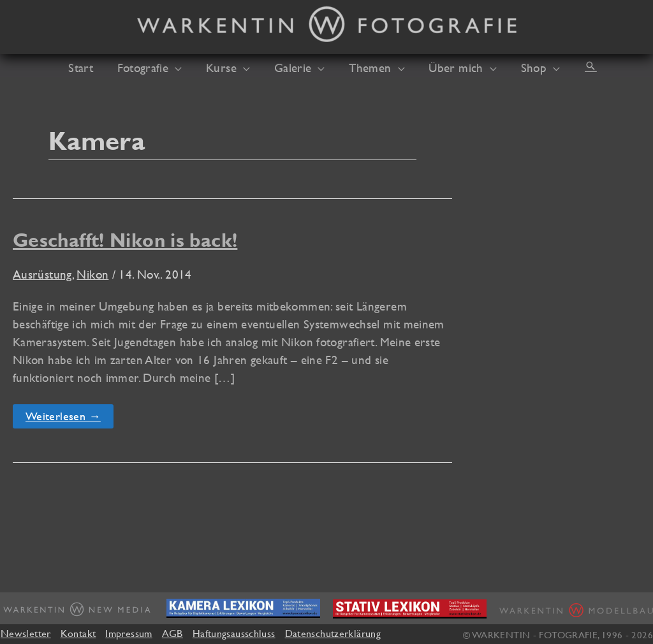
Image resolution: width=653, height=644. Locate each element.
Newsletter (26, 633)
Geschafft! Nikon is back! (125, 240)
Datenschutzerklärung (333, 633)
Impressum (128, 633)
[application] (185, 68)
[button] (574, 66)
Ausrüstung (42, 274)
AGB (172, 633)
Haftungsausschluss (234, 633)
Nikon (92, 274)
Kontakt (78, 633)
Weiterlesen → (63, 419)
